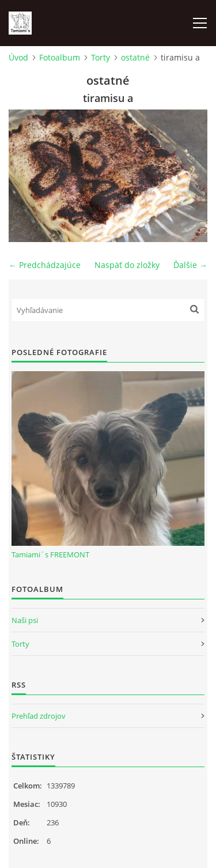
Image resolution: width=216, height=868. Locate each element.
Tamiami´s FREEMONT (50, 554)
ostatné (135, 57)
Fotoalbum (60, 57)
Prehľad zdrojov (39, 716)
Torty (101, 57)
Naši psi (25, 620)
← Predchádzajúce (45, 265)
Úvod (18, 57)
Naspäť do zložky (127, 265)
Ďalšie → (190, 265)
